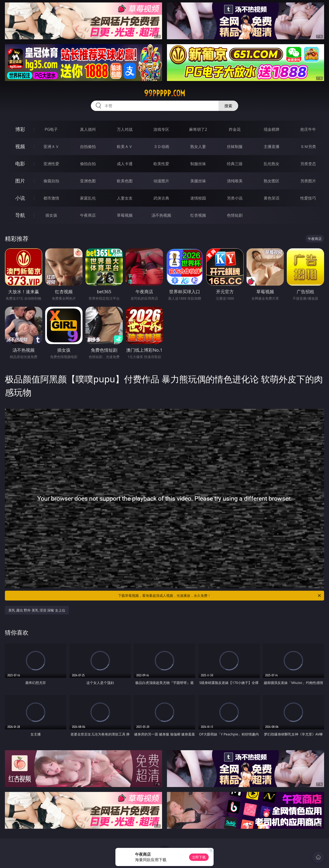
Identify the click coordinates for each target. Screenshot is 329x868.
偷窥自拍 (51, 181)
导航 (20, 215)
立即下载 (199, 857)
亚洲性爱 (51, 164)
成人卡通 (125, 164)
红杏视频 (198, 215)
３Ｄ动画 (161, 147)
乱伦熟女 (272, 164)
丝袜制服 (235, 147)
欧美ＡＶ (125, 147)
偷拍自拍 (88, 164)
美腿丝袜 (198, 181)
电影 (20, 164)
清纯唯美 (235, 181)
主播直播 (272, 147)
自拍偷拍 (88, 147)
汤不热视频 (161, 215)
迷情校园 (198, 198)
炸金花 (235, 129)
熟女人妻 (198, 147)
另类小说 (235, 198)
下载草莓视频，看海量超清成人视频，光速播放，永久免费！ (220, 596)
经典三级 (235, 164)
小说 (20, 198)
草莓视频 (125, 215)
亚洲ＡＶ (51, 147)
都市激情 (51, 198)
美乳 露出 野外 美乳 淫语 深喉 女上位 (37, 610)
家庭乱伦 (88, 198)
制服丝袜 (198, 164)
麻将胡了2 (198, 129)
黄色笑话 (272, 198)
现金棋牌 (272, 129)
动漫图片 (161, 181)
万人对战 (125, 129)
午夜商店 (88, 215)
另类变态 (308, 164)
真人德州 (88, 129)
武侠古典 (161, 198)
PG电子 (51, 129)
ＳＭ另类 (308, 147)
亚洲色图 (88, 181)
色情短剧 (235, 215)
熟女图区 (272, 181)
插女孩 (51, 215)
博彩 (20, 129)
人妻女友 (125, 198)
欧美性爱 (161, 164)
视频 (20, 146)
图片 (20, 181)
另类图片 (308, 181)
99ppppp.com (165, 93)
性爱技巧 (308, 198)
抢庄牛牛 (308, 129)
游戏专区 (161, 129)
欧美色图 (125, 181)
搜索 (228, 106)
